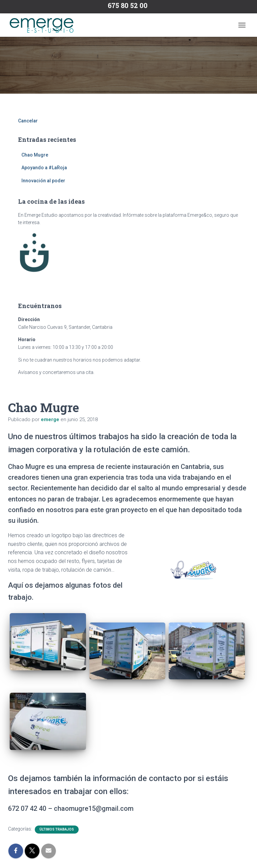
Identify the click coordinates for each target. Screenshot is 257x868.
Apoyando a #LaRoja (44, 168)
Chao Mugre (35, 155)
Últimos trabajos (57, 829)
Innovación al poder (43, 181)
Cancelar (28, 121)
